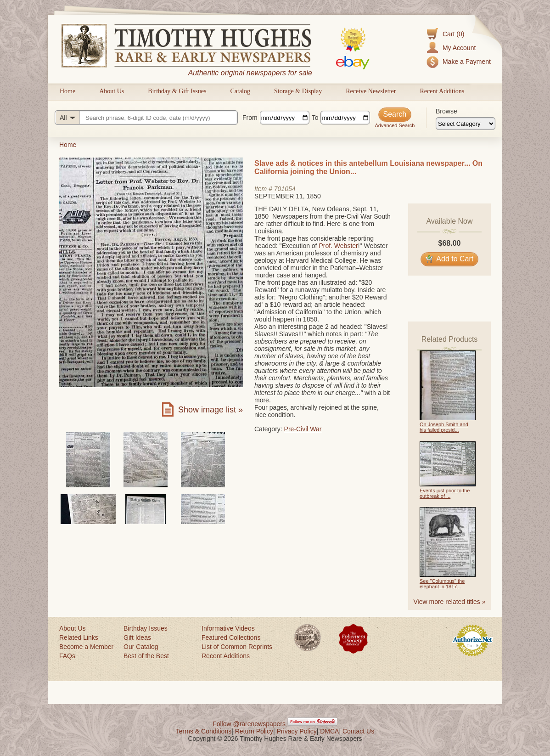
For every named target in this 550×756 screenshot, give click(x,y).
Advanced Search (395, 125)
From (250, 118)
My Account (459, 48)
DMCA (329, 731)
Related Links (79, 638)
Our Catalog (141, 647)
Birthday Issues (146, 628)
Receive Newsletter (371, 91)
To (315, 118)
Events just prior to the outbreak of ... (445, 493)
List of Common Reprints (237, 647)
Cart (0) (453, 34)
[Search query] (146, 118)
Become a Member (86, 647)
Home (67, 91)
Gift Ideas (137, 638)
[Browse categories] (466, 124)
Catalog (240, 91)
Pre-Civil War (303, 429)
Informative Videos (228, 628)
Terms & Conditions (204, 731)
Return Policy (254, 731)
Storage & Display (298, 91)
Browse (446, 111)
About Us (112, 91)
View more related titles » (450, 602)
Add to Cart (450, 259)
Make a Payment (467, 62)
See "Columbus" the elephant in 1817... (442, 584)
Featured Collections (231, 638)
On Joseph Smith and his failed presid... (444, 427)
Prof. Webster (338, 246)
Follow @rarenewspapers (249, 724)
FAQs (67, 656)
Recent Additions (442, 91)
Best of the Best (146, 656)
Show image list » (210, 410)
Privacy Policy (297, 731)
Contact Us (358, 731)
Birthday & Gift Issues (177, 91)
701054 (285, 189)
